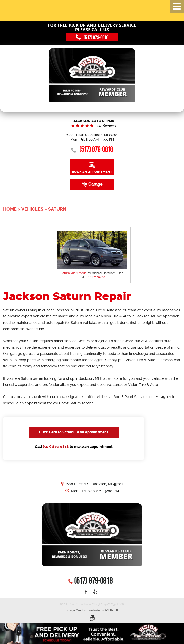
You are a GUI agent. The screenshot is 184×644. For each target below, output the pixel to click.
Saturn (57, 209)
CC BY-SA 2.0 (96, 277)
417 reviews (106, 125)
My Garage (92, 184)
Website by (103, 611)
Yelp (95, 592)
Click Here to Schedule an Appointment (74, 432)
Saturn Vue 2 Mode (74, 273)
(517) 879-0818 (56, 447)
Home (10, 209)
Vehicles (32, 209)
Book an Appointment (92, 172)
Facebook (86, 592)
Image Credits (76, 610)
